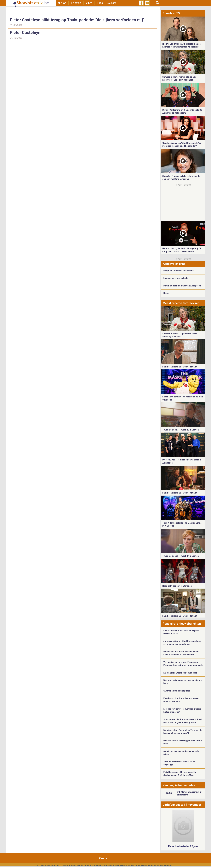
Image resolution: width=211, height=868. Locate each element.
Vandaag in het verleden (179, 785)
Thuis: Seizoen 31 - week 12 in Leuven (181, 430)
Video (89, 3)
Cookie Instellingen (144, 866)
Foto (100, 3)
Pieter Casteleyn (25, 33)
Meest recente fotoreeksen (181, 303)
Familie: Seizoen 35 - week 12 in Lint (180, 616)
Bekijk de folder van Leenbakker (179, 271)
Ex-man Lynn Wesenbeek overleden (180, 673)
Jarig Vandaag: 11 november (182, 805)
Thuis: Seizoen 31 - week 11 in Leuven (181, 556)
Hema (166, 293)
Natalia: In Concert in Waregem (177, 586)
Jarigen (112, 3)
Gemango (167, 866)
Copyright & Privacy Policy (97, 866)
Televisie (76, 3)
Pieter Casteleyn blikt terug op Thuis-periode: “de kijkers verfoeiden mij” (77, 20)
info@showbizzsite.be (122, 866)
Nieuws (62, 3)
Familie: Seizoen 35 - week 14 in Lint (180, 367)
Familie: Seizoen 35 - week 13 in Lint (180, 493)
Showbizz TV (171, 13)
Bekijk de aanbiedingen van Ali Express (182, 286)
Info (80, 866)
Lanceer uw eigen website (176, 278)
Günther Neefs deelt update (177, 691)
